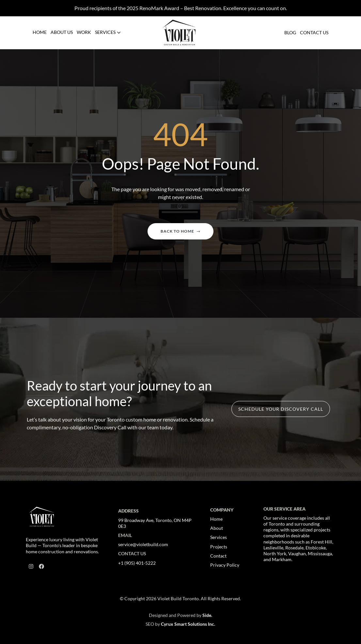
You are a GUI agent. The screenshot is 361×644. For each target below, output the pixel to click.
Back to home (181, 231)
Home (216, 519)
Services (219, 537)
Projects (219, 547)
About (217, 528)
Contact (218, 556)
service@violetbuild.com (143, 544)
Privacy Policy (225, 565)
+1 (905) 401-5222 (137, 563)
